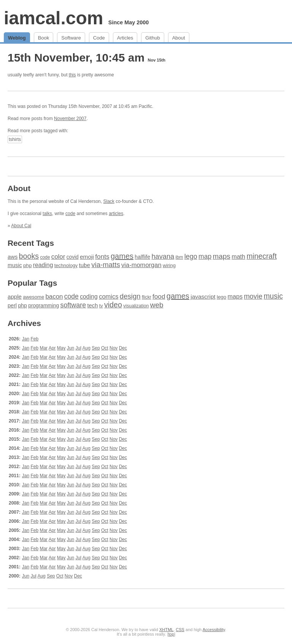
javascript (203, 297)
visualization (136, 306)
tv (101, 306)
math (238, 256)
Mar (44, 348)
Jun (71, 348)
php (27, 265)
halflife (142, 257)
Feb (34, 339)
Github (152, 38)
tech (92, 305)
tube (85, 265)
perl (12, 305)
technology (66, 266)
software (73, 305)
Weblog (17, 38)
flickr (147, 297)
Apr (52, 348)
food (159, 296)
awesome (33, 297)
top (171, 634)
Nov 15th (157, 60)
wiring (169, 265)
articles (116, 214)
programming (44, 306)
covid (73, 257)
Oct (105, 348)
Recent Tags (31, 243)
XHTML (166, 630)
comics (109, 297)
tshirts (15, 139)
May (61, 348)
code (70, 214)
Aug (86, 348)
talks (47, 214)
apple (15, 297)
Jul (79, 348)
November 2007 (70, 119)
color (58, 257)
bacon (54, 297)
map (205, 256)
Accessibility (214, 630)
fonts (102, 256)
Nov (113, 348)
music (15, 265)
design (130, 296)
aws (13, 257)
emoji (87, 257)
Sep (96, 348)
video (113, 305)
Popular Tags (32, 283)
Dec (123, 348)
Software (71, 38)
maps (222, 256)
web (157, 305)
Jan (26, 339)
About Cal (21, 226)
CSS (180, 630)
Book (44, 38)
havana (163, 256)
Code (99, 38)
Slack (109, 201)
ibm (179, 257)
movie (253, 296)
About (179, 38)
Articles (125, 38)
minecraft (261, 256)
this (72, 75)
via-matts (106, 265)
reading (43, 265)
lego (191, 256)
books (29, 256)
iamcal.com (53, 18)
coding (89, 297)
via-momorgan (141, 265)
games (122, 256)
